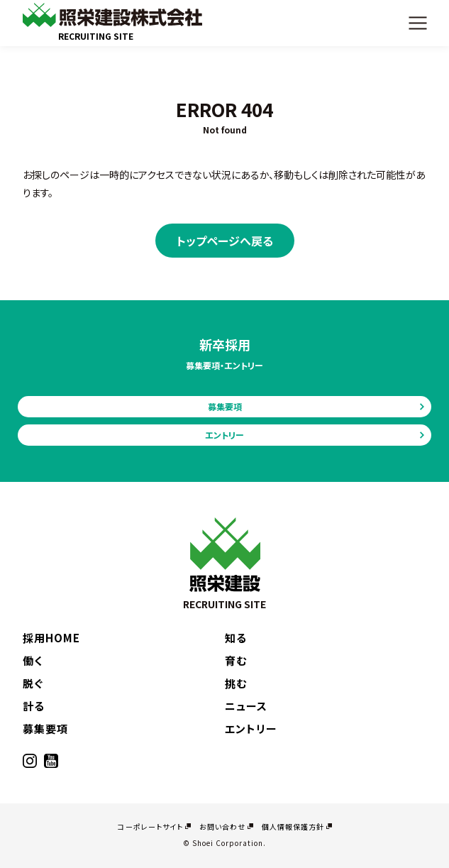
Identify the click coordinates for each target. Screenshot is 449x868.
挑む (236, 683)
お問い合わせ (222, 826)
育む (236, 660)
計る (34, 706)
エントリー (224, 435)
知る (236, 638)
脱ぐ (33, 683)
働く (33, 660)
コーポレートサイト (150, 826)
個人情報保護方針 (293, 826)
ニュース (246, 706)
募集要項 (225, 406)
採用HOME (51, 638)
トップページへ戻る (225, 241)
